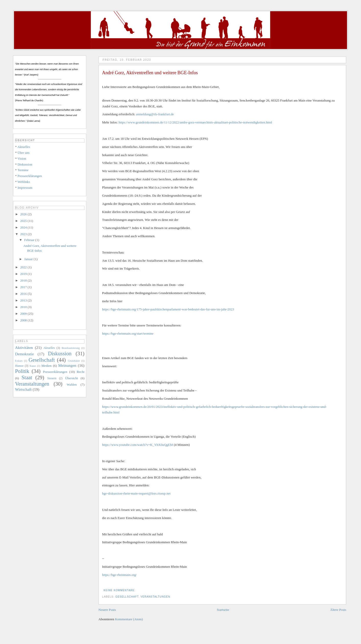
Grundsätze (74, 361)
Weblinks (24, 182)
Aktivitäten (24, 348)
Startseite (223, 610)
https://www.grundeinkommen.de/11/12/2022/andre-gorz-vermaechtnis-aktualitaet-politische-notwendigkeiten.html (195, 122)
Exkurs (19, 361)
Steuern (52, 378)
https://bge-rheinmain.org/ (119, 575)
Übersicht (72, 378)
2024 (24, 227)
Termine (23, 170)
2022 (24, 267)
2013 (24, 300)
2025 (24, 221)
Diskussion (25, 164)
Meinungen (67, 365)
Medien (46, 366)
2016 (24, 294)
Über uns (24, 153)
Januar (29, 259)
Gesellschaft (127, 597)
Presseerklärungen (30, 176)
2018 (24, 280)
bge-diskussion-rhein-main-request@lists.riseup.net (136, 493)
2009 (24, 314)
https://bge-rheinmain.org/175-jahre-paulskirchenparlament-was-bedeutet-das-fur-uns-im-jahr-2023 (168, 309)
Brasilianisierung (71, 348)
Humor (19, 366)
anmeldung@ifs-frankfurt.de (155, 114)
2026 (24, 214)
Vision (22, 159)
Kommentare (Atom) (129, 619)
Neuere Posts (107, 610)
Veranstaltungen (155, 597)
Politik (22, 371)
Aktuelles (24, 147)
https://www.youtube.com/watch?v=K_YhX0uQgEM (138, 445)
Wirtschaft (23, 389)
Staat (27, 377)
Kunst (33, 366)
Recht (81, 372)
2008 (24, 320)
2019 (24, 274)
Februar (30, 240)
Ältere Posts (338, 610)
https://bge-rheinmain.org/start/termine (128, 333)
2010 (24, 307)
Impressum (25, 188)
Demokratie (24, 354)
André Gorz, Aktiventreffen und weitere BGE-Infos (150, 73)
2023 (24, 234)
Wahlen (72, 384)
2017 (24, 287)
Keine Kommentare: (120, 590)
